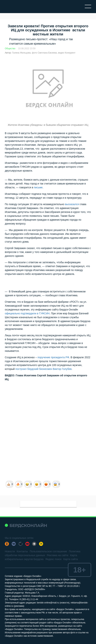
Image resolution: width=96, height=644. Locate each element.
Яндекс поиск (53, 559)
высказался (72, 204)
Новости (10, 551)
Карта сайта (70, 559)
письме (38, 187)
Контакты (22, 551)
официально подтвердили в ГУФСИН (27, 313)
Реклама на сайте (58, 555)
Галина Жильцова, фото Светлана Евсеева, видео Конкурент (44, 53)
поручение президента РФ (53, 357)
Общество (10, 49)
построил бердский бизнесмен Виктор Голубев (43, 369)
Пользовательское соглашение (48, 551)
